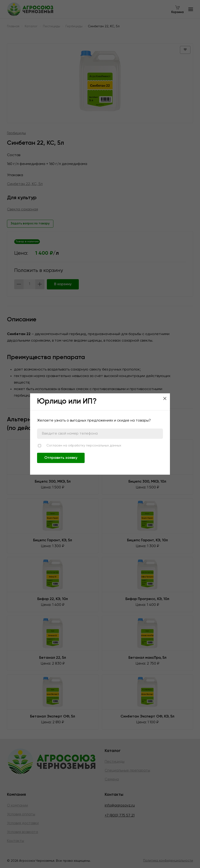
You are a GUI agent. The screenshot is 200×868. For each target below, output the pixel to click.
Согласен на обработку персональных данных (84, 446)
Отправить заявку (61, 458)
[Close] (165, 398)
